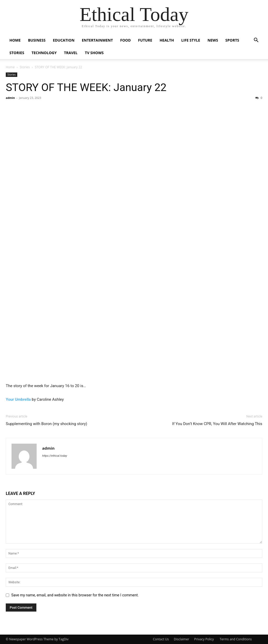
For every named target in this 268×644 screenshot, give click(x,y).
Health (167, 40)
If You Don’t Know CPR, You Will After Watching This (217, 424)
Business (37, 40)
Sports (232, 40)
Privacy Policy (204, 639)
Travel (71, 53)
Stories (17, 53)
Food (125, 40)
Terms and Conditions (236, 639)
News (213, 40)
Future (145, 40)
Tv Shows (94, 53)
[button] (256, 41)
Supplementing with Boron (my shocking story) (46, 424)
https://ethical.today (55, 456)
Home (15, 40)
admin (10, 98)
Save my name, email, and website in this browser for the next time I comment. (75, 595)
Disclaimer (182, 639)
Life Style (191, 40)
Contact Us (161, 639)
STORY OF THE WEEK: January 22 (86, 87)
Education (64, 40)
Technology (44, 53)
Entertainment (97, 40)
